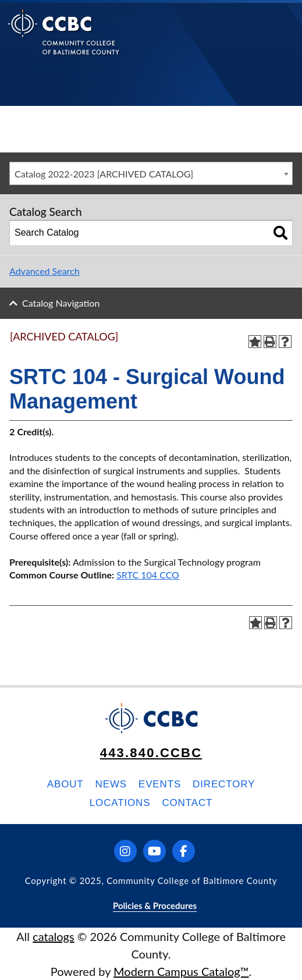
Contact (187, 803)
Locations (120, 803)
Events (160, 784)
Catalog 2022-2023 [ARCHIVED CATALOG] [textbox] (104, 174)
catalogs (54, 936)
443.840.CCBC (151, 753)
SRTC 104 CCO (148, 575)
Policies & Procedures (155, 906)
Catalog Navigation (61, 303)
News (111, 784)
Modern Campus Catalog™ (181, 971)
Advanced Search (45, 271)
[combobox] (151, 173)
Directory (224, 784)
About (65, 784)
